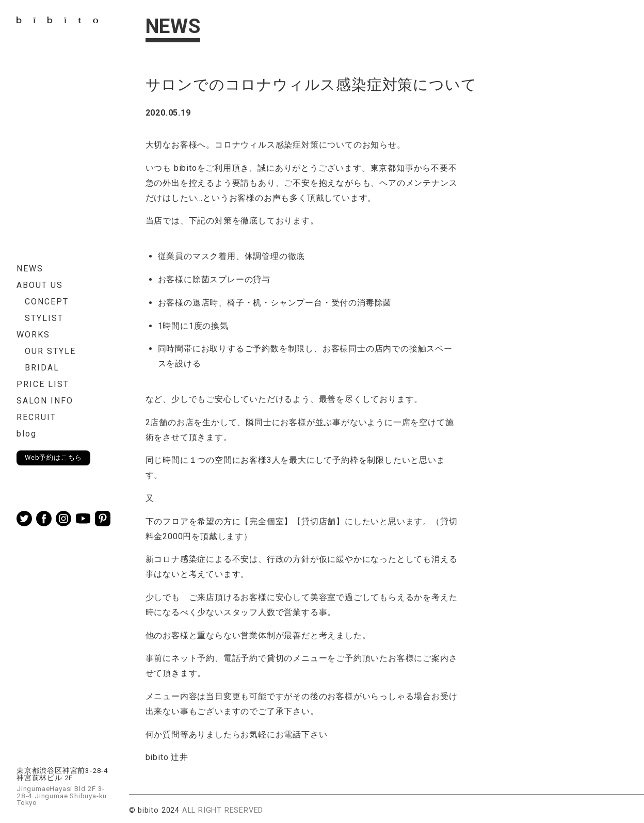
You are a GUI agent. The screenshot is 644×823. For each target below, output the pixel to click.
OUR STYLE (50, 351)
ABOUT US (40, 285)
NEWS (30, 269)
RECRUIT (36, 417)
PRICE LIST (43, 384)
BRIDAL (42, 368)
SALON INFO (45, 401)
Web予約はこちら (53, 457)
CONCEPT (47, 302)
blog (27, 434)
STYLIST (44, 318)
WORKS (33, 335)
